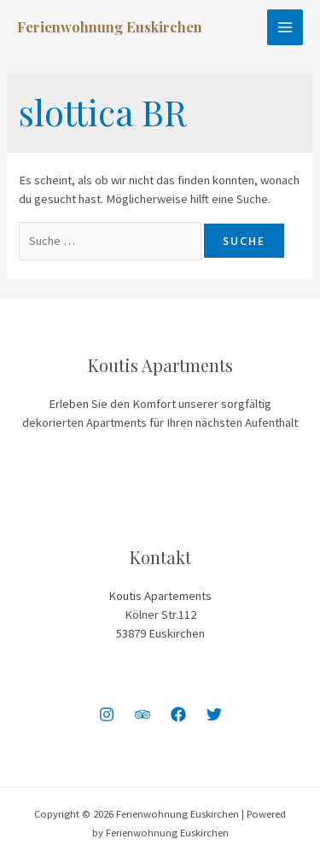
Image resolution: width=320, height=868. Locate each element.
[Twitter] (214, 714)
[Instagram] (107, 714)
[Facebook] (178, 714)
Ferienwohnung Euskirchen (110, 26)
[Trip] (143, 714)
